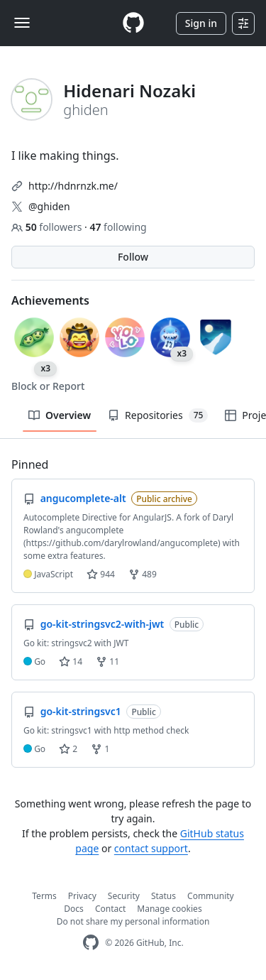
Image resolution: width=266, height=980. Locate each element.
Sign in (201, 23)
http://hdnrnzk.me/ (73, 186)
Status (164, 896)
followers (48, 227)
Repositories (158, 415)
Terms (44, 896)
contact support (151, 848)
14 (71, 661)
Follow (133, 257)
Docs (74, 909)
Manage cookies (169, 909)
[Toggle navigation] (22, 23)
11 (107, 661)
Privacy (82, 896)
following (118, 227)
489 (143, 574)
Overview (60, 415)
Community (211, 896)
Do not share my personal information (133, 921)
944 (101, 574)
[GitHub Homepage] (91, 943)
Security (124, 896)
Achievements (50, 300)
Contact (110, 909)
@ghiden (49, 206)
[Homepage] (133, 23)
